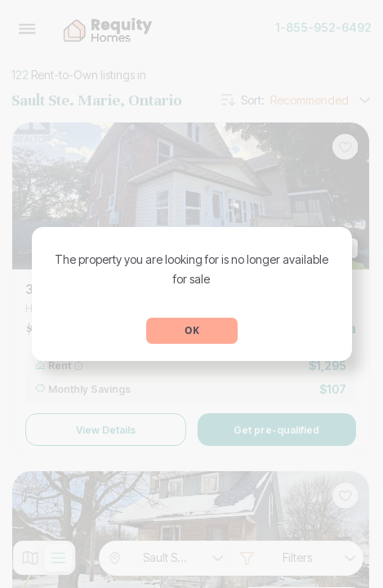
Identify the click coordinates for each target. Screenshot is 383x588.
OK (192, 330)
